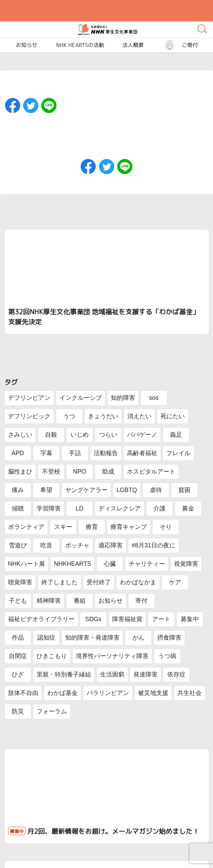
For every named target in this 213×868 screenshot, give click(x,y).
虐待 (156, 490)
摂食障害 (169, 638)
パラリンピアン (108, 693)
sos (154, 398)
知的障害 (123, 398)
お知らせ (111, 601)
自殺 (51, 435)
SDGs (93, 619)
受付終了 (99, 582)
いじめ (80, 435)
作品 (18, 638)
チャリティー (147, 564)
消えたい (139, 416)
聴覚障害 (20, 582)
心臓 (110, 564)
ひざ (18, 674)
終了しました (59, 582)
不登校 (51, 472)
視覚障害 (186, 564)
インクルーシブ (81, 398)
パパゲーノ (142, 435)
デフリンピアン (29, 398)
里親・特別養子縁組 (64, 674)
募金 (188, 508)
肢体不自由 (23, 693)
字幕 (46, 453)
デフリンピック (29, 416)
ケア (175, 582)
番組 (80, 601)
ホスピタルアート (151, 472)
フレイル (178, 453)
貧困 (184, 490)
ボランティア (26, 527)
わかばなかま (138, 582)
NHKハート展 (27, 564)
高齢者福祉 (142, 453)
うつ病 (167, 656)
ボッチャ (77, 545)
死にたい (173, 416)
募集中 (190, 619)
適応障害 (111, 545)
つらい (108, 435)
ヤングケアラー (86, 490)
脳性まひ (20, 472)
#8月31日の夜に (154, 545)
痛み (18, 490)
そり (166, 527)
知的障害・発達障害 (92, 638)
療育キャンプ (129, 527)
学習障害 (49, 508)
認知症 (46, 638)
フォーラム (52, 711)
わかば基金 (62, 693)
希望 (46, 490)
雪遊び (18, 545)
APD (18, 453)
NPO (79, 472)
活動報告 (106, 453)
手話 (75, 453)
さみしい (20, 435)
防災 (18, 711)
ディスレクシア (120, 508)
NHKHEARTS (73, 564)
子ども (18, 601)
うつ (69, 416)
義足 (176, 435)
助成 (108, 472)
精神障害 (49, 601)
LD (79, 508)
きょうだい (103, 416)
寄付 (141, 601)
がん (138, 638)
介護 (160, 508)
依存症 (176, 674)
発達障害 (145, 674)
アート (161, 619)
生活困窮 (112, 674)
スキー (63, 527)
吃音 (46, 545)
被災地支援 (153, 693)
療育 (92, 527)
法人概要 (133, 45)
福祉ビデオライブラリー (41, 619)
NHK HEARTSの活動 (80, 45)
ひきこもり (52, 656)
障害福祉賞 (127, 619)
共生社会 (189, 693)
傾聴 (18, 508)
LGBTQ (127, 490)
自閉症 (18, 656)
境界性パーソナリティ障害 (112, 656)
